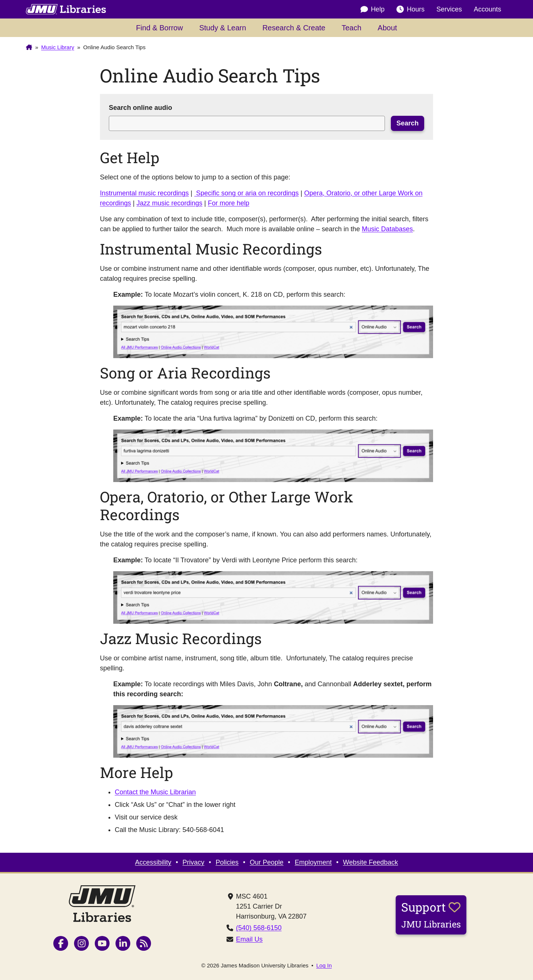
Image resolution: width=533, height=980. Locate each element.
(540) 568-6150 (259, 928)
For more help (228, 203)
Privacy (193, 862)
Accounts (487, 9)
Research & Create (294, 28)
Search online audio (140, 108)
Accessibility (153, 862)
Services (449, 9)
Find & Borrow (159, 28)
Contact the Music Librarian (155, 792)
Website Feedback (371, 862)
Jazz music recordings (170, 203)
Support (431, 915)
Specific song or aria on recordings (247, 193)
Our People (267, 862)
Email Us (249, 939)
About (387, 28)
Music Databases (387, 229)
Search (408, 123)
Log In (324, 965)
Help (373, 9)
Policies (227, 862)
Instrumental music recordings (144, 193)
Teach (351, 28)
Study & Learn (223, 28)
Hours (410, 9)
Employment (313, 862)
